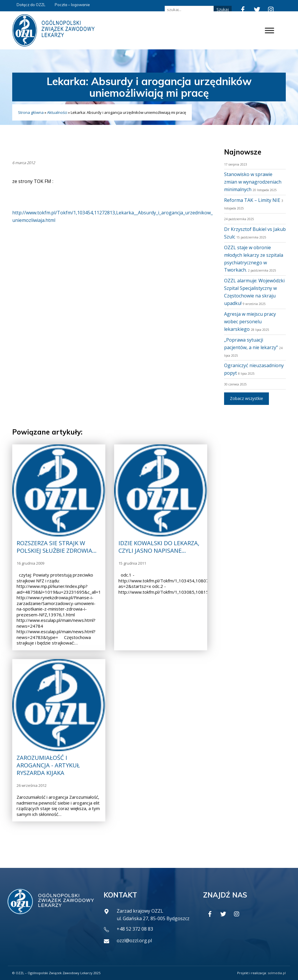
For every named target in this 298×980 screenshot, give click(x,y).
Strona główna (31, 112)
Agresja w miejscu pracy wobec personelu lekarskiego (250, 322)
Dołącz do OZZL (31, 5)
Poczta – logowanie (72, 5)
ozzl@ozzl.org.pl (134, 940)
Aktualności (57, 112)
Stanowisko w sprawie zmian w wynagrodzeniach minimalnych (253, 182)
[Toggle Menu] (269, 30)
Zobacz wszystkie (246, 398)
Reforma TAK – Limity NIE (252, 200)
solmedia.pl (277, 973)
